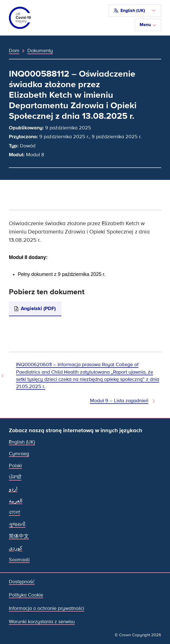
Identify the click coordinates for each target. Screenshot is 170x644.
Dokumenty (40, 51)
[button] (135, 11)
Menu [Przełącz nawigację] (148, 25)
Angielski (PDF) (38, 309)
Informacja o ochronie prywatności (47, 608)
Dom (14, 51)
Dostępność (22, 582)
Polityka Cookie (26, 595)
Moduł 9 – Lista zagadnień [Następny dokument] (119, 401)
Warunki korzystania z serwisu (42, 622)
